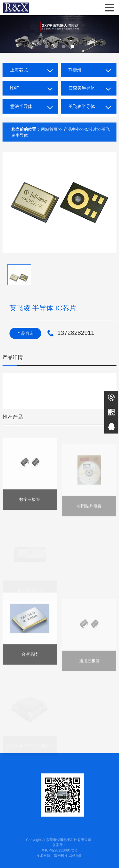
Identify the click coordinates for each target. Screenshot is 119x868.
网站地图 (76, 856)
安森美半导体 (82, 88)
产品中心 (72, 129)
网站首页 (49, 129)
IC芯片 (91, 129)
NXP (15, 88)
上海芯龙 (19, 70)
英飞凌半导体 (82, 106)
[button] (47, 46)
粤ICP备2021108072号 (59, 850)
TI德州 (75, 70)
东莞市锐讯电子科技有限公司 (16, 8)
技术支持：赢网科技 (52, 856)
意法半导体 (21, 106)
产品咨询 (25, 333)
